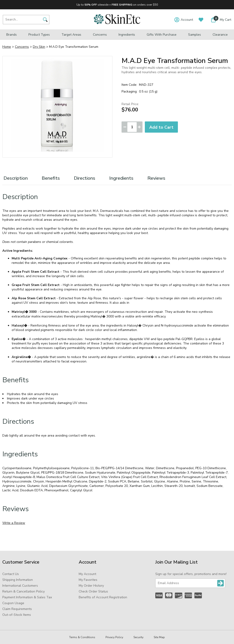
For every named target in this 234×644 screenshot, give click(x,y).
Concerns (100, 35)
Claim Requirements (17, 609)
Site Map (159, 637)
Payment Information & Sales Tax (27, 597)
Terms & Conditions (82, 637)
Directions (85, 178)
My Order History (91, 586)
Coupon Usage (13, 603)
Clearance (220, 35)
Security (138, 637)
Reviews (156, 178)
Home (7, 47)
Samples (195, 35)
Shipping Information (18, 580)
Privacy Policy (114, 637)
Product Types (39, 35)
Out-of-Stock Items (17, 615)
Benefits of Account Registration (103, 597)
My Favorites (88, 580)
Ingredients (127, 35)
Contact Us (11, 574)
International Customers (20, 586)
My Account (87, 574)
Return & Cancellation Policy (24, 591)
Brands (12, 35)
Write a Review (14, 523)
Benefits (51, 178)
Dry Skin (39, 47)
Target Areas (71, 35)
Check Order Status (93, 591)
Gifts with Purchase (162, 35)
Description (16, 178)
